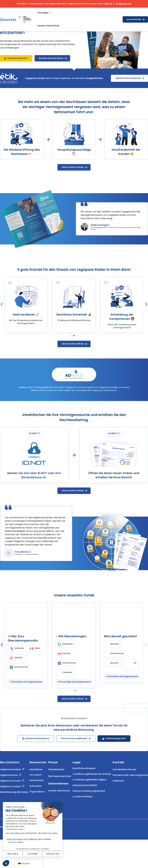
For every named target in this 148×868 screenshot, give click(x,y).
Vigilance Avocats (10, 797)
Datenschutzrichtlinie (85, 801)
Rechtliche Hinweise (84, 784)
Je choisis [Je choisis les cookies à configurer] (33, 854)
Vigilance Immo (9, 791)
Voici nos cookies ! (16, 842)
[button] (6, 863)
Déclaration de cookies (48, 833)
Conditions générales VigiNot (89, 796)
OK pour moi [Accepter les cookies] (53, 854)
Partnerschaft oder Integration (130, 791)
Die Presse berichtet (60, 792)
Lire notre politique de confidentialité (21, 833)
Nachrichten (37, 797)
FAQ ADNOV (36, 791)
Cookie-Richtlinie (83, 813)
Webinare (118, 797)
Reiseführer (36, 786)
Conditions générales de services (92, 790)
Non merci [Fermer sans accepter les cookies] (13, 854)
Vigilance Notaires (10, 786)
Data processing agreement (89, 807)
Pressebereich (56, 786)
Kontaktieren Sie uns (124, 786)
